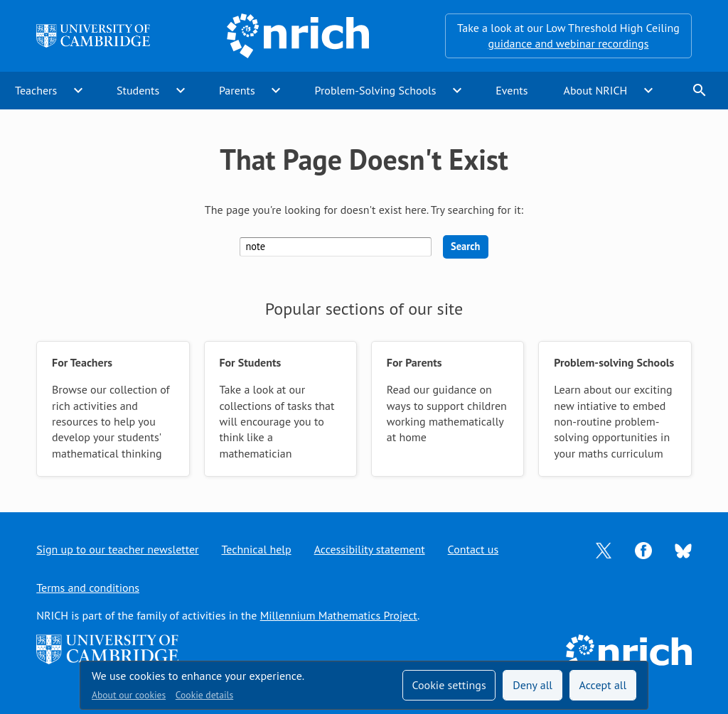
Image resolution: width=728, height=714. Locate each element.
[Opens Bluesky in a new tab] (683, 550)
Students (138, 90)
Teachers (36, 90)
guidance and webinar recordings (568, 43)
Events (512, 90)
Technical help (257, 549)
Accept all (603, 685)
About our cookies (129, 695)
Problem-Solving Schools (376, 90)
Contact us (473, 549)
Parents (237, 90)
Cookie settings (449, 685)
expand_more (78, 90)
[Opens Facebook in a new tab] (643, 549)
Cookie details (204, 695)
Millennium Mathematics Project (339, 615)
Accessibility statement (370, 549)
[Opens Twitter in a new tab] (604, 549)
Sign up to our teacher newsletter (117, 549)
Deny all (532, 685)
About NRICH (596, 90)
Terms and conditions (88, 588)
